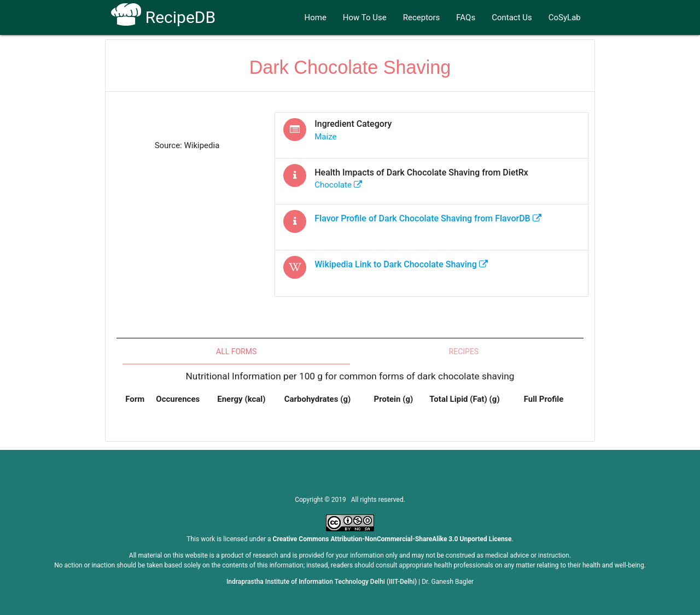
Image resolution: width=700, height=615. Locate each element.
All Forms (236, 352)
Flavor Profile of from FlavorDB (428, 218)
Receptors (422, 17)
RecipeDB (163, 17)
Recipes (464, 352)
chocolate (338, 185)
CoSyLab (565, 17)
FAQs (466, 17)
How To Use (365, 17)
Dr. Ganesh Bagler (448, 582)
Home (315, 17)
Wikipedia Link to (401, 264)
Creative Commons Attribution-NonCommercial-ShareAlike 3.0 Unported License (392, 539)
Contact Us (512, 17)
